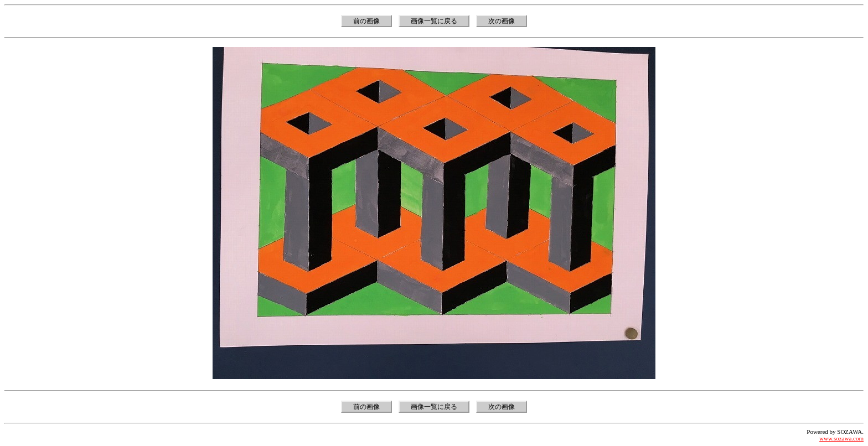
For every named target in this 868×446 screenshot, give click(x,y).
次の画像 (502, 21)
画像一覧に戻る (434, 21)
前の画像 (366, 21)
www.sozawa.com (841, 438)
